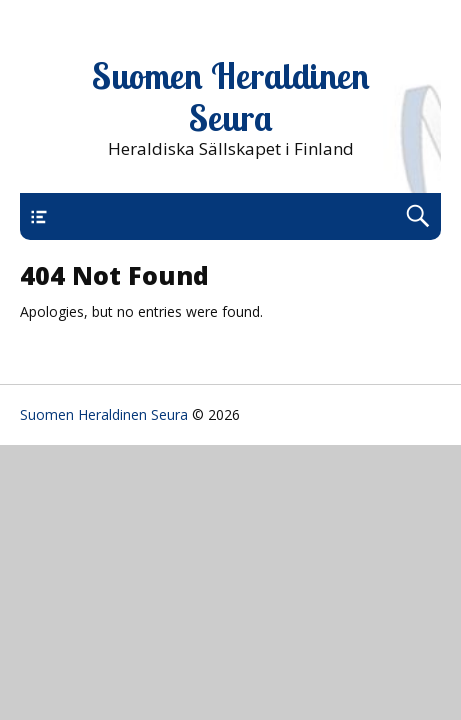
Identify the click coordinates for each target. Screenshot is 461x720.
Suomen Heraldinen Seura (231, 97)
